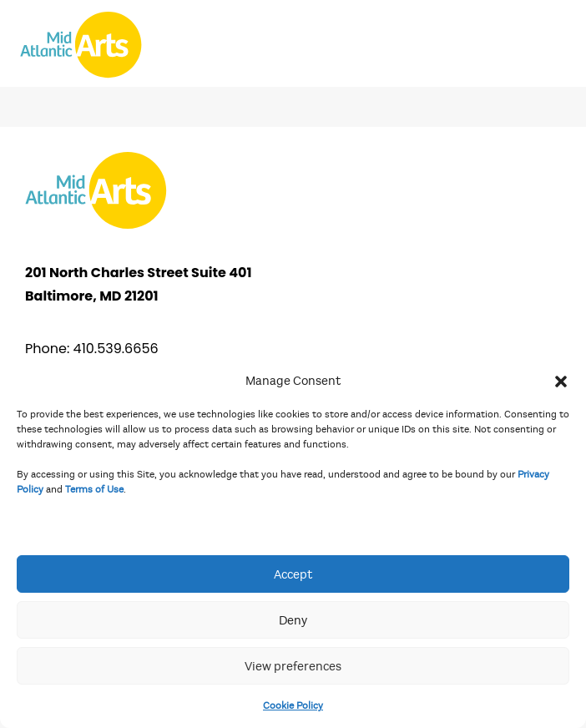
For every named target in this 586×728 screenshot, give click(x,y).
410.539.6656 (116, 349)
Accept (293, 574)
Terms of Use (94, 489)
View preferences (293, 666)
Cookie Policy (293, 705)
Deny (293, 620)
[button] (561, 381)
